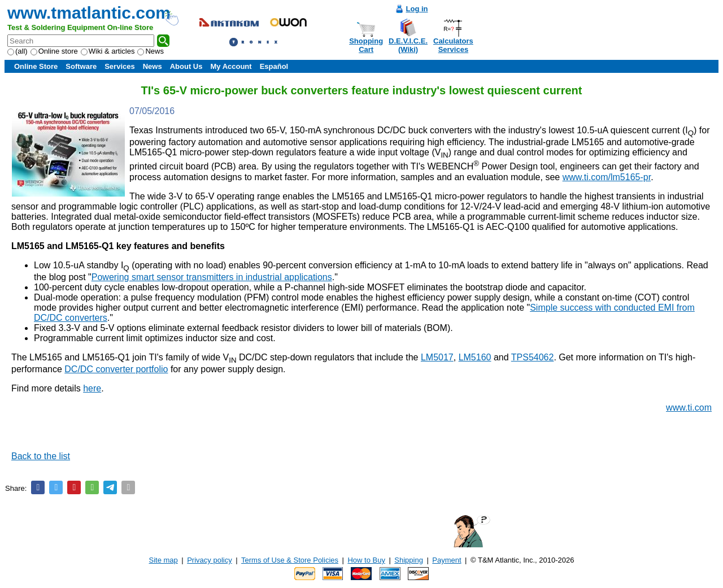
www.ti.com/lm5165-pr (607, 177)
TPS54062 (533, 357)
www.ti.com (689, 408)
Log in (417, 9)
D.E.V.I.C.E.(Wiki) (408, 45)
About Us (186, 66)
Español (274, 66)
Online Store (36, 66)
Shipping (409, 560)
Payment (447, 560)
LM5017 (437, 357)
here (92, 388)
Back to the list (41, 456)
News (151, 51)
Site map (164, 560)
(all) (18, 51)
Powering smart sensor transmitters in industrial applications (212, 277)
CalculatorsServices (453, 45)
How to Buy (366, 560)
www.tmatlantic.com (89, 13)
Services (120, 66)
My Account (231, 66)
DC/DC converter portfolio (116, 369)
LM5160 (475, 357)
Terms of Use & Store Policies (290, 560)
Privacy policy (209, 560)
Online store (54, 51)
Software (81, 66)
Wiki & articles (108, 51)
